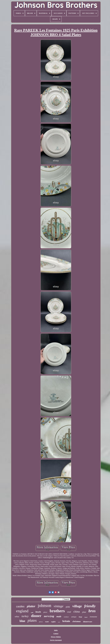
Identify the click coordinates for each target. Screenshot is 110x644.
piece (45, 612)
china (77, 612)
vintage (58, 606)
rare (59, 622)
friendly (90, 606)
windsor (66, 617)
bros (92, 611)
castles (20, 606)
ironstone (93, 617)
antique (74, 617)
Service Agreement (56, 640)
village (77, 606)
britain (66, 621)
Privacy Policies (56, 637)
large (80, 617)
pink (68, 607)
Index (56, 630)
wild (32, 612)
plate (84, 612)
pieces (41, 622)
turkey (25, 616)
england (22, 611)
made (59, 617)
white (17, 617)
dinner (36, 616)
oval (69, 612)
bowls (38, 612)
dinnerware (88, 622)
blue (22, 621)
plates (32, 620)
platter (31, 606)
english (53, 622)
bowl (86, 617)
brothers (57, 611)
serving (49, 616)
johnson (44, 606)
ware (47, 622)
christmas (77, 621)
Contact (56, 634)
